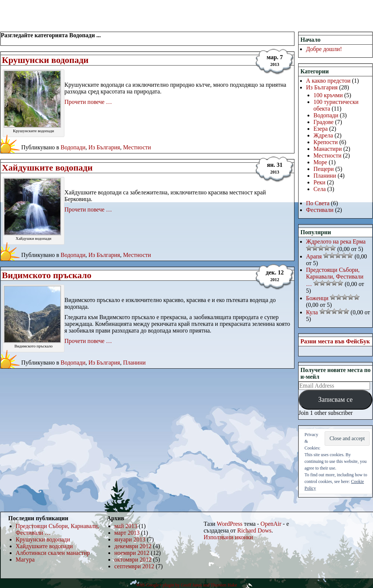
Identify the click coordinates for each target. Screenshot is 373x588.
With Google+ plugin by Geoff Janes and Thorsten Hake (186, 585)
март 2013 (127, 533)
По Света (318, 203)
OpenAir (271, 524)
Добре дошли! (324, 49)
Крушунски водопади (45, 60)
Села (320, 189)
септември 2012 (134, 566)
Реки (319, 182)
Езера (321, 129)
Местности (137, 147)
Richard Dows (254, 530)
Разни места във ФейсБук (335, 341)
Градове (323, 122)
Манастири (328, 149)
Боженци (317, 298)
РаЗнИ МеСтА (39, 9)
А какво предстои (328, 81)
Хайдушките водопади (47, 168)
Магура (25, 560)
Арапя (314, 256)
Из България (104, 147)
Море (320, 162)
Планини (134, 363)
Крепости (326, 142)
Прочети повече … (88, 102)
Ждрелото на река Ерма (336, 241)
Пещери (324, 169)
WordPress (229, 524)
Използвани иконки (228, 537)
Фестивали (320, 210)
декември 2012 (133, 546)
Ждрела (323, 135)
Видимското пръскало (47, 275)
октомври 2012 (133, 560)
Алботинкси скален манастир (53, 553)
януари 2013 (130, 539)
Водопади (73, 147)
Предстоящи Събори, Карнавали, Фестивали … (335, 277)
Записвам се (335, 400)
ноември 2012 (132, 553)
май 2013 (126, 526)
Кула (312, 312)
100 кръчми (328, 95)
